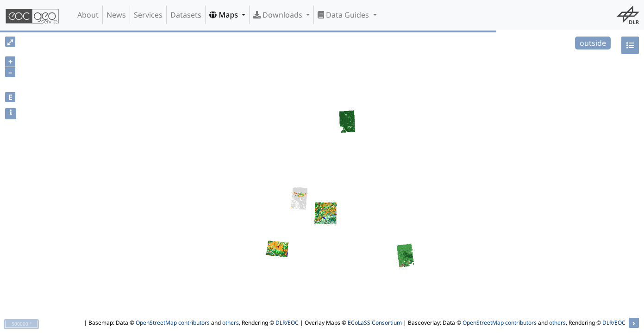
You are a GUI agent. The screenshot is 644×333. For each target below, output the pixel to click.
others (231, 323)
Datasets (186, 15)
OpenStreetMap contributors (173, 323)
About (88, 15)
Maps (225, 15)
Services (148, 15)
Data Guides (344, 15)
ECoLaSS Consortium (375, 323)
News (116, 15)
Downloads (279, 15)
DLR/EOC (287, 323)
